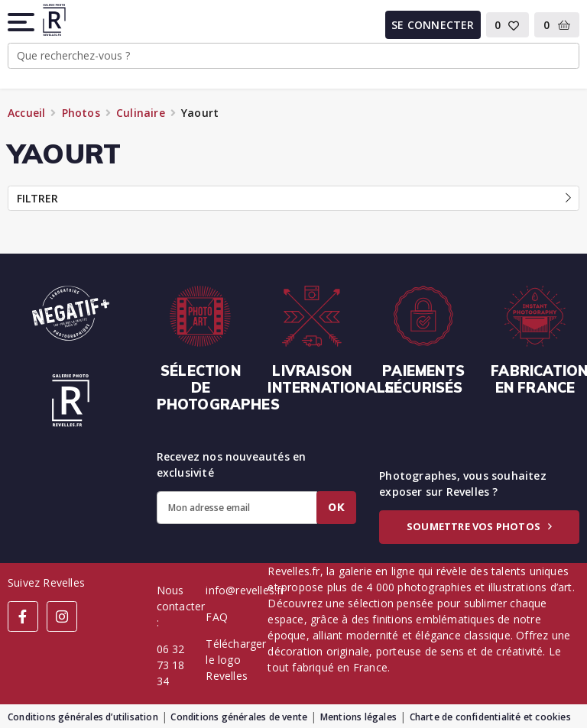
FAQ (217, 617)
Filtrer (294, 198)
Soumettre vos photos (479, 526)
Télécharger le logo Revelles (236, 660)
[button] (22, 22)
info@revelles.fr (245, 590)
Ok (336, 507)
